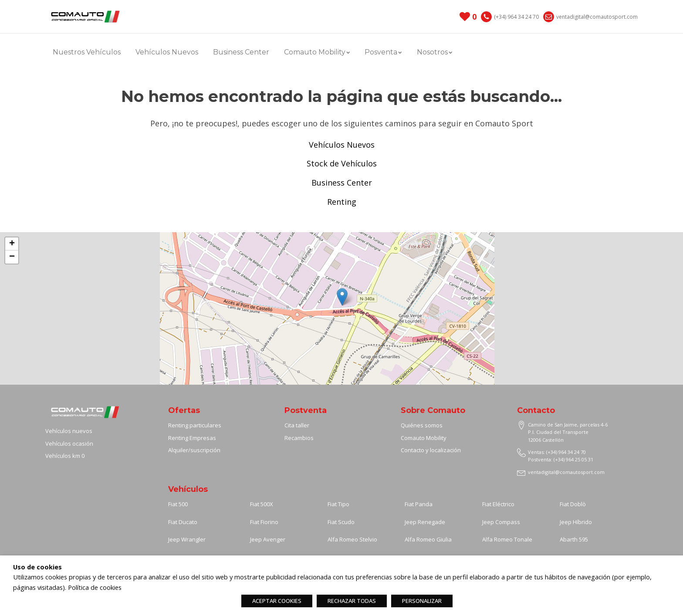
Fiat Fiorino (264, 522)
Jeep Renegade (425, 522)
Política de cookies (95, 587)
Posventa (383, 52)
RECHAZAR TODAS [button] (352, 601)
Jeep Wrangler (187, 539)
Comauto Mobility (317, 52)
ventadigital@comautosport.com (597, 17)
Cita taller (297, 425)
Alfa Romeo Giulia (428, 539)
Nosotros (434, 52)
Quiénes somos (422, 425)
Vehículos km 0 (65, 456)
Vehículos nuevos (69, 431)
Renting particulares (195, 425)
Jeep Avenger (268, 539)
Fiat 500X (262, 504)
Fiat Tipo (338, 504)
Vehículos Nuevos (167, 52)
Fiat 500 (178, 504)
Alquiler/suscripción (194, 450)
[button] (342, 297)
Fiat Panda (419, 504)
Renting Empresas (192, 438)
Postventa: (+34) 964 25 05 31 (561, 459)
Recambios (299, 438)
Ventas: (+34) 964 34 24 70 (557, 452)
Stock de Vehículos (342, 163)
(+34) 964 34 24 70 (516, 17)
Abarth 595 (574, 539)
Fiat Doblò (573, 504)
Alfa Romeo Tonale (507, 539)
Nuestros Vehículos (87, 52)
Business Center (241, 52)
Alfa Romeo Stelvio (352, 539)
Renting (342, 202)
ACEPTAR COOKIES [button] (277, 601)
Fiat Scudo (341, 522)
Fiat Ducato (183, 522)
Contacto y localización (431, 450)
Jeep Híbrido (576, 522)
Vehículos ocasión (69, 443)
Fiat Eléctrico (498, 504)
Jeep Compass (501, 522)
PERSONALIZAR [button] (422, 601)
